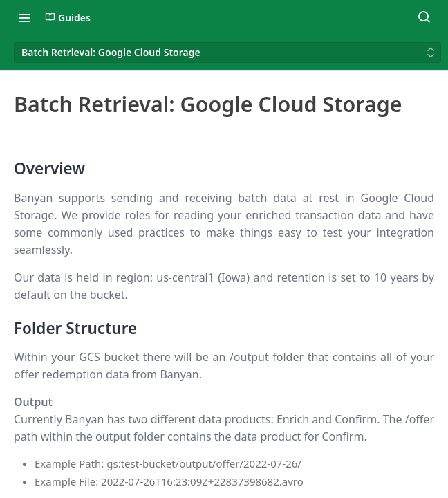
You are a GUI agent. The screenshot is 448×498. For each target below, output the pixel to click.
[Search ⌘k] (424, 17)
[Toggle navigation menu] (24, 17)
